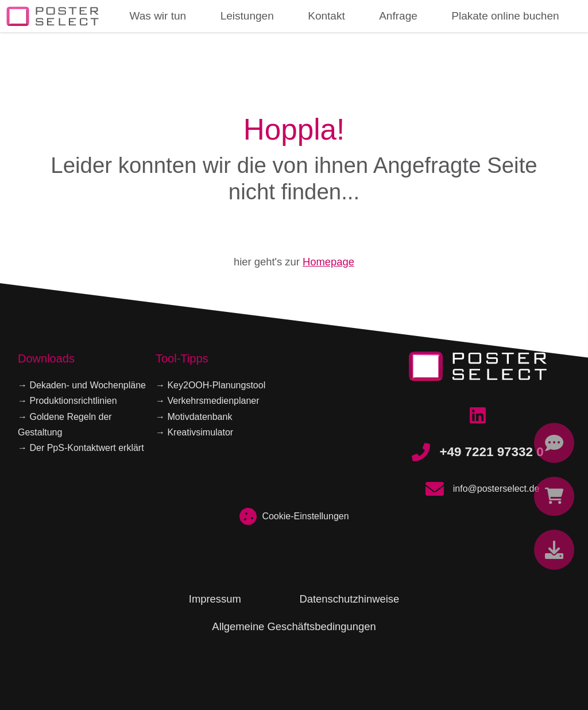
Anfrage (398, 16)
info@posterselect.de (478, 489)
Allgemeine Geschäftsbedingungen (294, 626)
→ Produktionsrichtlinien (67, 401)
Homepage (328, 262)
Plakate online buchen (505, 16)
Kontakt (326, 16)
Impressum (215, 599)
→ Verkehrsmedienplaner (208, 401)
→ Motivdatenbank (194, 417)
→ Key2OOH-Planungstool (210, 385)
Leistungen (247, 16)
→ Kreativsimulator (194, 432)
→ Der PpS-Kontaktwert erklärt (81, 448)
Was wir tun (158, 16)
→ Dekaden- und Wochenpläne (82, 385)
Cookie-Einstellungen (294, 516)
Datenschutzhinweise (349, 599)
